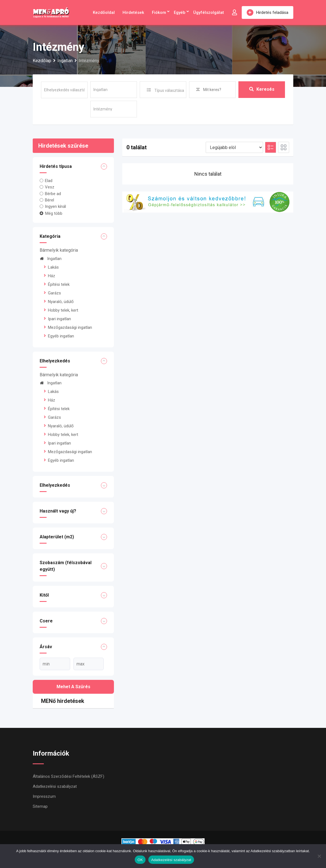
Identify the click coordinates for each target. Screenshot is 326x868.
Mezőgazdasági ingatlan (70, 327)
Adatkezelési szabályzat (55, 786)
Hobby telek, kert (63, 310)
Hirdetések (133, 12)
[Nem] (319, 856)
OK (140, 860)
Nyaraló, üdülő (61, 302)
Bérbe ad (53, 193)
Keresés (262, 89)
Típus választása (169, 90)
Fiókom (159, 12)
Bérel (49, 200)
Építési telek (59, 284)
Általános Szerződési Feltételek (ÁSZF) (68, 776)
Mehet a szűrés (73, 687)
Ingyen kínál (55, 206)
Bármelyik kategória (59, 250)
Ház (52, 276)
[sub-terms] (114, 109)
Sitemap (40, 806)
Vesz (50, 187)
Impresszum (44, 796)
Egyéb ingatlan (61, 336)
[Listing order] (234, 147)
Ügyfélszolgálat (209, 12)
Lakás (53, 267)
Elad (49, 181)
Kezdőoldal (104, 12)
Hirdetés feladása (268, 12)
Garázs (54, 293)
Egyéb (180, 12)
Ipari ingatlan (59, 319)
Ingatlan (51, 259)
